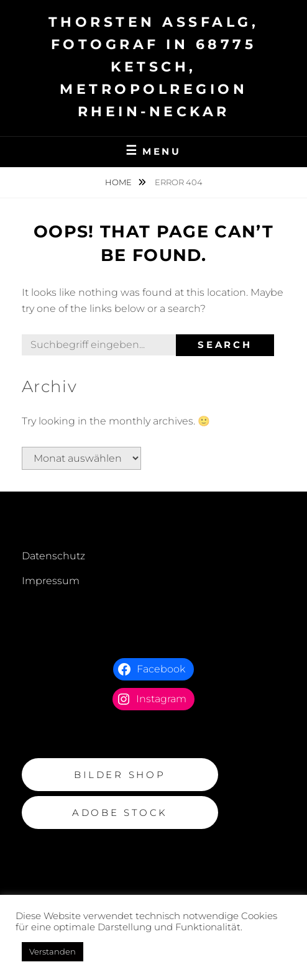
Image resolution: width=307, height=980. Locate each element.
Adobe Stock (120, 813)
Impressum (51, 581)
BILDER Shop (120, 775)
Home (119, 182)
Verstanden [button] (53, 951)
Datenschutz (53, 556)
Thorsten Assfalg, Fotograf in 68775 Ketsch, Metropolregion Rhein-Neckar (154, 67)
